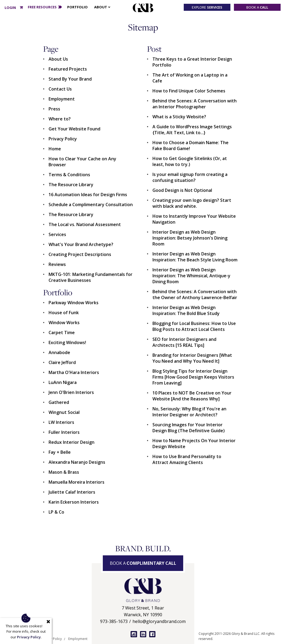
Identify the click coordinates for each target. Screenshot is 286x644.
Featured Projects (68, 69)
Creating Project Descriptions (80, 254)
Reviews (57, 264)
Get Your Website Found (74, 129)
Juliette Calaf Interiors (72, 492)
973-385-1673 (114, 621)
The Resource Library (71, 185)
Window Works (64, 323)
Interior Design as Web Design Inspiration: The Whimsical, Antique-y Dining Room (191, 276)
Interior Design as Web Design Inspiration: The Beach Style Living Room (195, 257)
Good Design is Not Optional (182, 190)
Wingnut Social (64, 412)
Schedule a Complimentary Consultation (91, 205)
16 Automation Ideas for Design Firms (88, 195)
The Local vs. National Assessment (85, 224)
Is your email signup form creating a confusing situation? (190, 177)
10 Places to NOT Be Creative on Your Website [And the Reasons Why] (192, 396)
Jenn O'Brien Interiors (71, 392)
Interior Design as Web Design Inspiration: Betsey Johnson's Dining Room (190, 238)
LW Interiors (61, 422)
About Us (58, 59)
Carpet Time (62, 333)
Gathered (59, 402)
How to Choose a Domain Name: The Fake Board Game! (190, 146)
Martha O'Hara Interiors (74, 372)
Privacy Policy (63, 139)
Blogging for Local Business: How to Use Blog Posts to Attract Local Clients (194, 326)
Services (57, 234)
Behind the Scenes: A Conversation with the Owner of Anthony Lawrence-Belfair (195, 295)
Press (54, 109)
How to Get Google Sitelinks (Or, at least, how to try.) (190, 161)
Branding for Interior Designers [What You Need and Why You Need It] (192, 358)
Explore (207, 7)
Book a (257, 7)
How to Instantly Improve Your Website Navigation (194, 219)
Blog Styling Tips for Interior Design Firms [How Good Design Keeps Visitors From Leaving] (193, 377)
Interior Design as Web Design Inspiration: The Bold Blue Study (186, 310)
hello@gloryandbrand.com (159, 621)
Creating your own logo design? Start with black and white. (192, 203)
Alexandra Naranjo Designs (77, 462)
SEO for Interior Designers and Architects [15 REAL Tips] (184, 342)
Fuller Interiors (64, 432)
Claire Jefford (62, 362)
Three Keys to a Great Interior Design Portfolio (192, 62)
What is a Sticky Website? (179, 117)
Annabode (59, 352)
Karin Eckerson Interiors (74, 502)
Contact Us (60, 89)
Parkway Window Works (74, 303)
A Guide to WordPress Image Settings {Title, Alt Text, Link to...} (192, 130)
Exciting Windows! (67, 342)
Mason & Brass (64, 472)
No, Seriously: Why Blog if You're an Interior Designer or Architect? (189, 412)
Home (55, 149)
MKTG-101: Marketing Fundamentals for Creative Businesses (91, 277)
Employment (62, 99)
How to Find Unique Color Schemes (189, 91)
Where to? (60, 119)
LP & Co (56, 512)
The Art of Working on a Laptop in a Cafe (190, 78)
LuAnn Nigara (63, 382)
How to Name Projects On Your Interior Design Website (194, 444)
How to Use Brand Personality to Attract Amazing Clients (187, 459)
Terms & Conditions (69, 175)
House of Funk (64, 313)
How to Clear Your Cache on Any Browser (82, 162)
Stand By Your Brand (70, 79)
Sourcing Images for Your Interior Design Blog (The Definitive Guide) (189, 428)
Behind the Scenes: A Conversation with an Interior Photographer (195, 104)
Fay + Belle (60, 452)
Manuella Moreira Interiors (76, 482)
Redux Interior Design (71, 442)
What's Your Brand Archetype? (81, 244)
